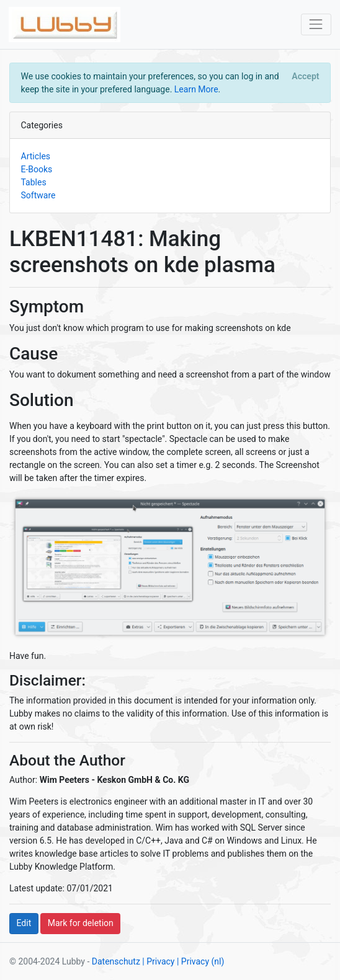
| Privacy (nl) (200, 961)
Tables (34, 182)
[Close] (306, 76)
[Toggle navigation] (316, 24)
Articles (36, 156)
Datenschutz (116, 961)
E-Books (37, 169)
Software (38, 195)
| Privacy (158, 961)
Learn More (196, 89)
